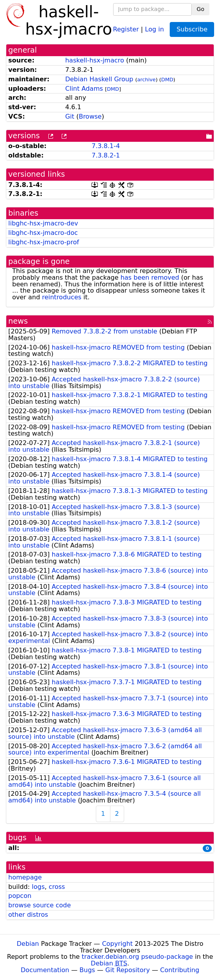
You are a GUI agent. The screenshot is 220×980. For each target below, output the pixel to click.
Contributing (180, 970)
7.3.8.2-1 (106, 155)
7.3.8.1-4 (106, 146)
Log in (154, 29)
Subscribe (192, 29)
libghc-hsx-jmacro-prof (44, 242)
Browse (90, 116)
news (18, 321)
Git (70, 116)
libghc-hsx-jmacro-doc (43, 233)
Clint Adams (84, 89)
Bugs (87, 970)
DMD (167, 80)
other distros (28, 915)
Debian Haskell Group (99, 79)
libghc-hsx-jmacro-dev (43, 223)
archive (146, 80)
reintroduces (62, 297)
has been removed (150, 278)
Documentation (45, 970)
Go (201, 9)
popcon (20, 896)
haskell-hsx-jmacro (95, 60)
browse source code (39, 905)
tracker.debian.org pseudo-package (137, 957)
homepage (25, 877)
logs (38, 887)
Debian (28, 944)
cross (57, 887)
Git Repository (127, 970)
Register (126, 29)
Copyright (117, 944)
